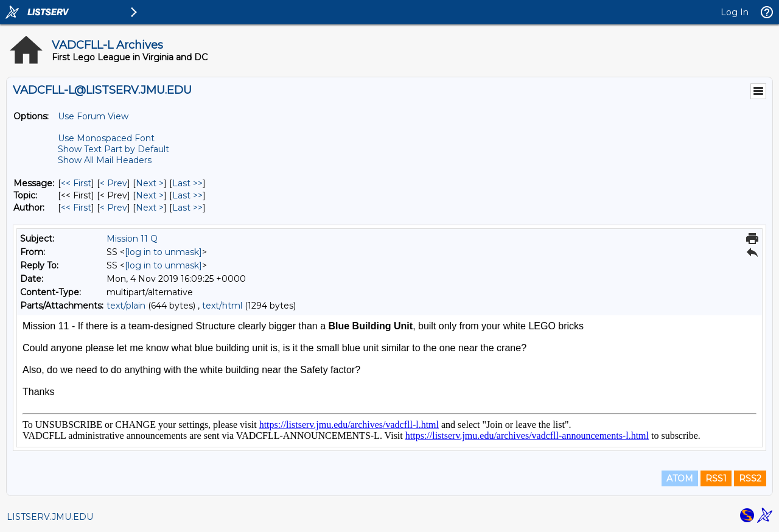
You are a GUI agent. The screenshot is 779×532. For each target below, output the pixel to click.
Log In (735, 12)
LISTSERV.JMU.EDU (50, 517)
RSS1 (716, 478)
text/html (222, 306)
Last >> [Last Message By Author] (187, 208)
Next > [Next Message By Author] (150, 208)
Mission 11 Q (132, 239)
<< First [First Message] (76, 183)
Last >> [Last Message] (187, 183)
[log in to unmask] (163, 252)
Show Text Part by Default (114, 149)
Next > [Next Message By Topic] (150, 195)
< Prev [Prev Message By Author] (114, 208)
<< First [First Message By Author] (76, 208)
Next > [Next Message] (150, 183)
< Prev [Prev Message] (114, 183)
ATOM (680, 478)
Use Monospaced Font (106, 138)
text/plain (126, 306)
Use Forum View (93, 116)
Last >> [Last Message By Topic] (187, 195)
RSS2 (750, 478)
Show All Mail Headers (105, 160)
